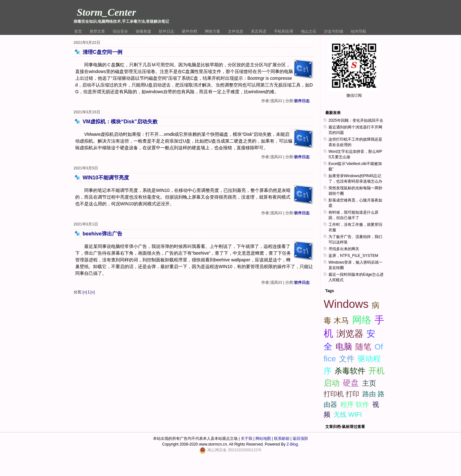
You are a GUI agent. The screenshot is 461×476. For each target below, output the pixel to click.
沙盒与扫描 (334, 31)
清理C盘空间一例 (102, 52)
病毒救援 (143, 31)
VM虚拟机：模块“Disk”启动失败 (120, 122)
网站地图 (263, 439)
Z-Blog (292, 444)
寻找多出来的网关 (344, 249)
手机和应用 (284, 31)
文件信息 (236, 31)
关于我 (247, 439)
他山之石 (309, 31)
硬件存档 (190, 31)
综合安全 (120, 31)
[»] (92, 292)
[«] (85, 292)
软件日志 (166, 31)
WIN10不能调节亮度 (106, 178)
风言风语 (259, 31)
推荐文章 (97, 31)
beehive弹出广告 (102, 234)
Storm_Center (106, 12)
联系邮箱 (282, 439)
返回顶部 (300, 439)
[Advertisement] (356, 380)
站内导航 (359, 31)
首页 (78, 31)
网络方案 (213, 31)
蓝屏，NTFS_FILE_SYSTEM (353, 256)
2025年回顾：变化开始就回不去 (356, 120)
